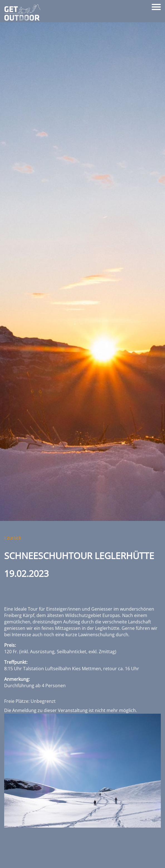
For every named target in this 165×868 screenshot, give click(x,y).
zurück (13, 538)
